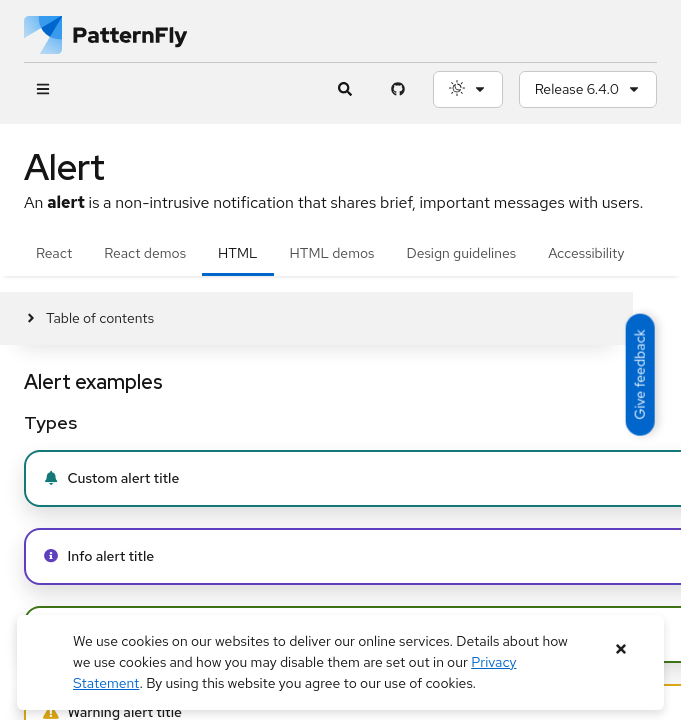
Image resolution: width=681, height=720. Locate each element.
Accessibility (586, 253)
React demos (145, 253)
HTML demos (332, 253)
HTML (237, 253)
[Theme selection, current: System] (468, 89)
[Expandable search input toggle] (345, 89)
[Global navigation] (42, 89)
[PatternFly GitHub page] (398, 89)
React (54, 253)
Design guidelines (461, 253)
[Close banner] (621, 649)
